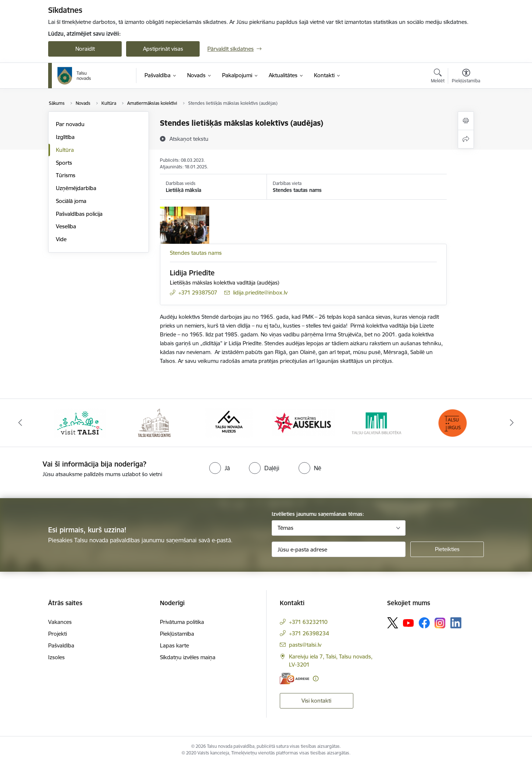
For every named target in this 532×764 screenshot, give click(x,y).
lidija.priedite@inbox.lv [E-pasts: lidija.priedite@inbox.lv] (260, 292)
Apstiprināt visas (163, 49)
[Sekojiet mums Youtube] (408, 622)
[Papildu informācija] (316, 679)
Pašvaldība (61, 645)
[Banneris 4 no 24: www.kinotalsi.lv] (304, 422)
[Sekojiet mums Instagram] (440, 623)
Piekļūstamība (177, 634)
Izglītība (65, 137)
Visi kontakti (316, 701)
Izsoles (56, 657)
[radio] (219, 468)
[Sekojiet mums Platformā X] (393, 623)
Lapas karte (174, 645)
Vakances (60, 622)
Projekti (58, 634)
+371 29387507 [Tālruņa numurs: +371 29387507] (198, 292)
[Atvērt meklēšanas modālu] (438, 77)
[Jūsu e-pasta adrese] (339, 549)
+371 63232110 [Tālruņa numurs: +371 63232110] (308, 622)
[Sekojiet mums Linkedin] (456, 623)
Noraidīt (85, 49)
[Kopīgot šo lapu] (466, 139)
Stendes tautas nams (196, 253)
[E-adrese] (294, 679)
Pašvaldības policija (79, 214)
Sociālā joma (71, 201)
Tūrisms (66, 175)
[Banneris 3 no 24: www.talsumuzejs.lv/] (229, 422)
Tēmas (285, 528)
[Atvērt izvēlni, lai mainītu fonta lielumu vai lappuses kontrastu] (466, 77)
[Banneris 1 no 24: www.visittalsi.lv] (80, 422)
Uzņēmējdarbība (76, 188)
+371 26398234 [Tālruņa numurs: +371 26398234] (309, 633)
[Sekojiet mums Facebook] (424, 623)
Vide (61, 239)
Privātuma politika (182, 622)
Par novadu (70, 124)
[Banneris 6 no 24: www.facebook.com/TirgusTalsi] (452, 422)
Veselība (66, 226)
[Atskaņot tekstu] (189, 139)
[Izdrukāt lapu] (466, 121)
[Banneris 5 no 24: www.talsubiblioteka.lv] (378, 422)
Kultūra (65, 150)
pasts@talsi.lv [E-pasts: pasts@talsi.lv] (305, 645)
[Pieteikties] (447, 549)
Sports (64, 163)
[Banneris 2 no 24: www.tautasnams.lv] (154, 422)
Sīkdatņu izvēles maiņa (188, 657)
